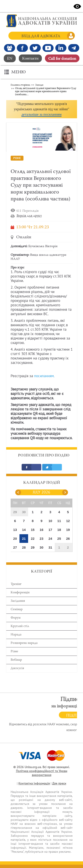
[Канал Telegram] (74, 48)
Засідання (18, 601)
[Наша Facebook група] (10, 48)
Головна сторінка (20, 85)
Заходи (39, 85)
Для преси (59, 784)
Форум (16, 618)
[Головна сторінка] (42, 21)
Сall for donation (62, 59)
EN (10, 59)
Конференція (20, 593)
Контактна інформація (34, 784)
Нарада (16, 635)
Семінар (17, 609)
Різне (14, 651)
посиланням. (44, 376)
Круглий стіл (20, 626)
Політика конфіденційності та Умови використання (42, 773)
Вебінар (16, 660)
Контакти (30, 59)
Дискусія (17, 668)
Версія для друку (29, 216)
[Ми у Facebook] (22, 48)
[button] (42, 109)
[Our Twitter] (35, 48)
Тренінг (16, 584)
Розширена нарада (24, 643)
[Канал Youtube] (48, 48)
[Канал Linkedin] (61, 48)
